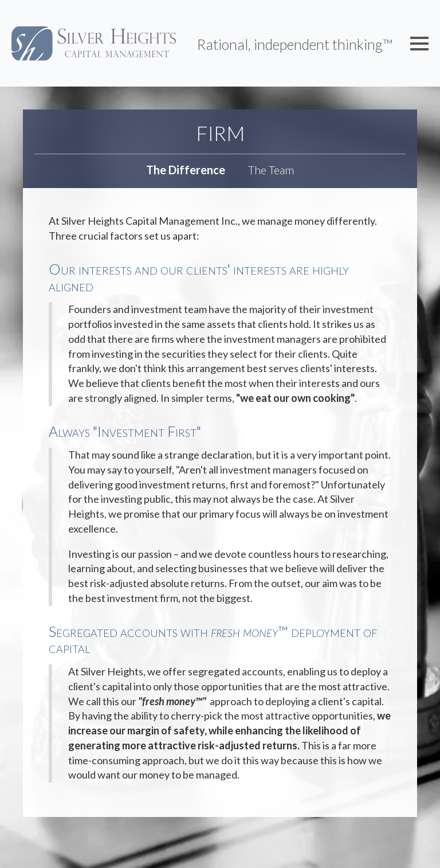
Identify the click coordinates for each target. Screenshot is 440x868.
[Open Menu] (419, 44)
